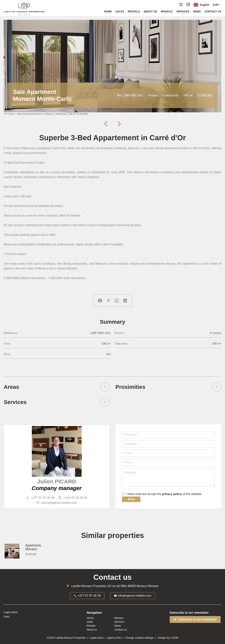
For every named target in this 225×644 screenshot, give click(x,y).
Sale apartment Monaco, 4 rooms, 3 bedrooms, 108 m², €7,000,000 (52, 114)
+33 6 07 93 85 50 (75, 498)
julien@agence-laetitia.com (59, 503)
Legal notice (97, 638)
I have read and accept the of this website (164, 494)
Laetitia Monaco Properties (89, 586)
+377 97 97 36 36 (43, 498)
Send (131, 499)
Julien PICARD (57, 481)
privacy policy (172, 494)
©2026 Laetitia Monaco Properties (66, 638)
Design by (168, 638)
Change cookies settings (139, 638)
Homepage (9, 114)
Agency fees (114, 638)
